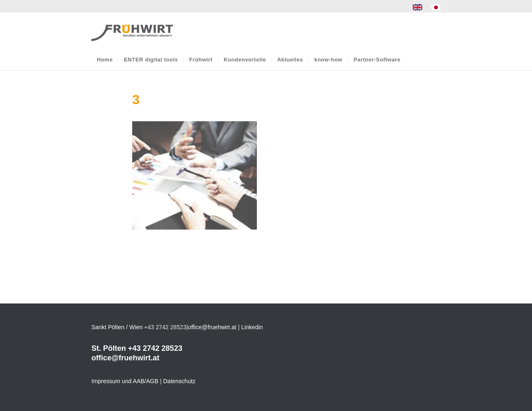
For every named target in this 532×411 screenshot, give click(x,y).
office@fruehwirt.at (212, 327)
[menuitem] (418, 7)
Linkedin (252, 327)
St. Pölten (109, 348)
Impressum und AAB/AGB (125, 381)
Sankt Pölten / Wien (117, 327)
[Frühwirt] (132, 31)
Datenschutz (180, 381)
